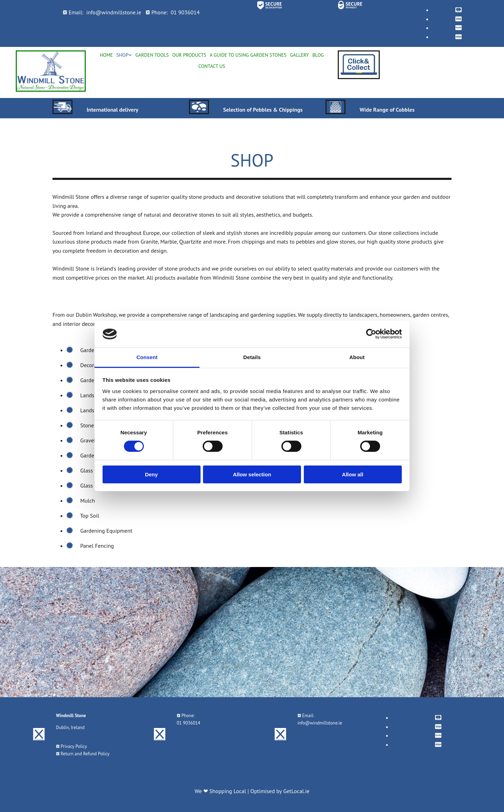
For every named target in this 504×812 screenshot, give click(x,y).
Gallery (299, 55)
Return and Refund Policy (85, 754)
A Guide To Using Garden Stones (248, 55)
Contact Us (212, 66)
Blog (318, 55)
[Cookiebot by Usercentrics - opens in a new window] (371, 334)
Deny (151, 474)
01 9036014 (185, 12)
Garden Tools (152, 55)
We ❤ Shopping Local (221, 791)
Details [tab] (252, 357)
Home (106, 55)
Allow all (353, 474)
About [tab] (357, 357)
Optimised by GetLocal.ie (280, 791)
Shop (122, 55)
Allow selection (252, 474)
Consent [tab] (147, 357)
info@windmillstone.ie (114, 12)
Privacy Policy (74, 746)
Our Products (189, 55)
